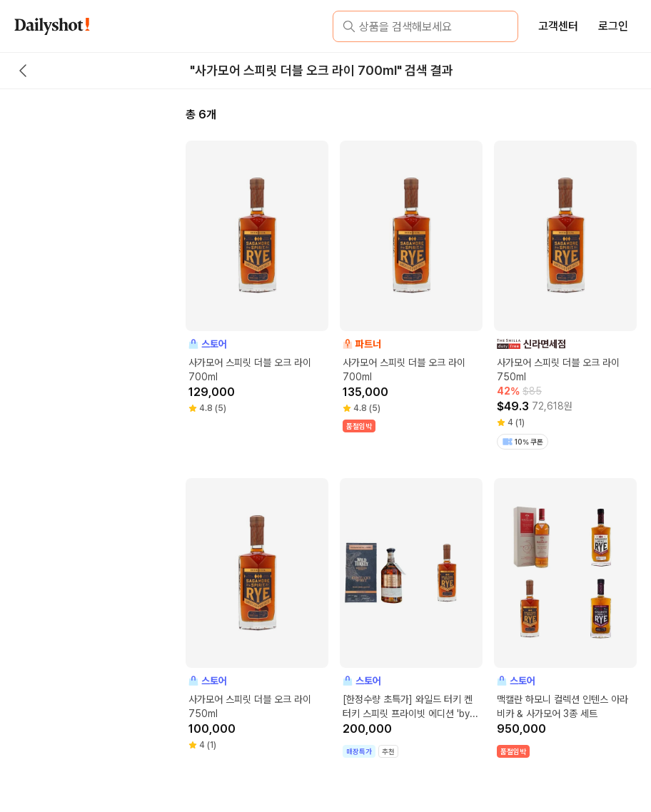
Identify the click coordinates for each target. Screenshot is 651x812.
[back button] (23, 71)
